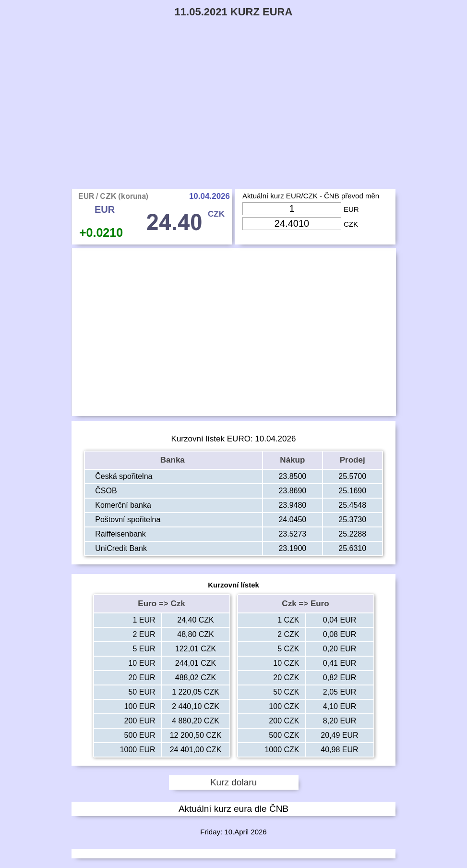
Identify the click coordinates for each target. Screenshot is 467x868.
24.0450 (292, 520)
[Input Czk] (292, 224)
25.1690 (352, 491)
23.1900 (292, 548)
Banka (174, 460)
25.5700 (352, 476)
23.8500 (292, 476)
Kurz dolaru (233, 782)
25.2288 (352, 534)
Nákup (292, 460)
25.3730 (352, 520)
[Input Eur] (292, 209)
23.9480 (292, 505)
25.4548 (352, 505)
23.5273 (292, 534)
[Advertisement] (233, 117)
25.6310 (352, 548)
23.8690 (292, 491)
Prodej (353, 460)
